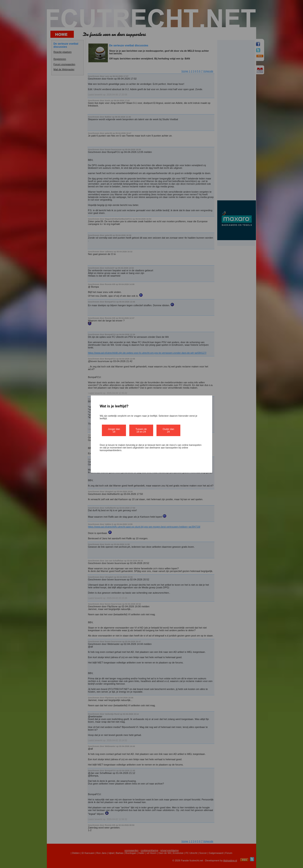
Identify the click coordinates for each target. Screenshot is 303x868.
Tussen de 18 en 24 (141, 430)
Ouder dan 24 (168, 430)
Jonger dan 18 (114, 430)
